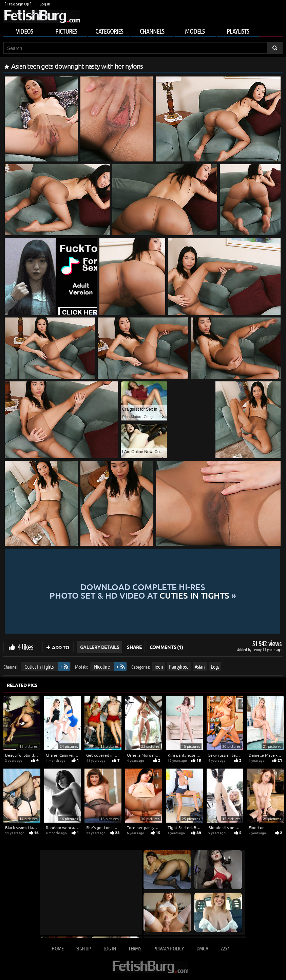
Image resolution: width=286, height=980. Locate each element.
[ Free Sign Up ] (18, 4)
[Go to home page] (42, 16)
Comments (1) (166, 647)
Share (134, 647)
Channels (152, 31)
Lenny (257, 649)
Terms (135, 948)
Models (195, 31)
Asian (200, 666)
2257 (225, 948)
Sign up (83, 948)
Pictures (66, 31)
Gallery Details (100, 647)
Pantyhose (179, 666)
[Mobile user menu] (143, 30)
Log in (45, 4)
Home (58, 948)
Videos (24, 31)
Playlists (238, 31)
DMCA (202, 948)
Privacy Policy (168, 948)
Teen (159, 666)
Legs (215, 666)
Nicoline (102, 666)
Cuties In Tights (39, 666)
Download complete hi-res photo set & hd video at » (143, 591)
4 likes (25, 647)
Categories (109, 31)
